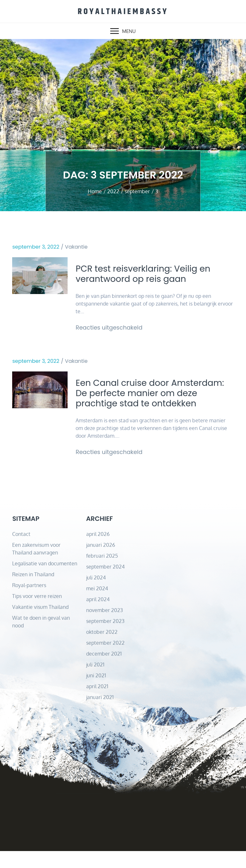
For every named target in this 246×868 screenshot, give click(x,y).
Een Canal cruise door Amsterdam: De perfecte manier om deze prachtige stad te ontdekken (153, 402)
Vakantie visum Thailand (40, 624)
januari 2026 (101, 562)
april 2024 (98, 616)
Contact (21, 551)
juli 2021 (95, 681)
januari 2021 (100, 714)
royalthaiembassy (123, 11)
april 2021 (97, 703)
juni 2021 (96, 692)
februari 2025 (102, 573)
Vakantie (76, 246)
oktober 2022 (102, 649)
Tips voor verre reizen (37, 613)
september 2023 (105, 638)
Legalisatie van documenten (45, 580)
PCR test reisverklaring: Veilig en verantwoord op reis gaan (151, 274)
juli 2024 (96, 594)
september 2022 (105, 660)
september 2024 (105, 584)
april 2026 (98, 551)
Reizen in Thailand (33, 591)
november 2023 (105, 627)
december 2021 (104, 671)
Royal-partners (29, 602)
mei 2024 (97, 605)
